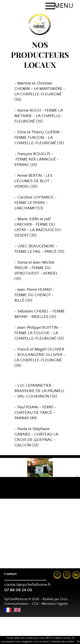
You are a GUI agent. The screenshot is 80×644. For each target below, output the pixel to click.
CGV (35, 604)
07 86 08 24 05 (18, 590)
